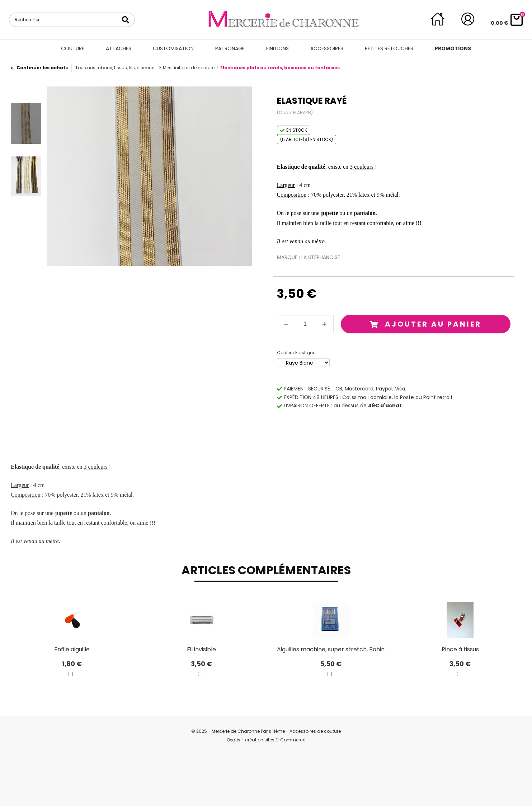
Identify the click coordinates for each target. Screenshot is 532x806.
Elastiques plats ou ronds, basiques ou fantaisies (280, 68)
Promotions (453, 48)
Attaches (119, 48)
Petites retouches (389, 48)
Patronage (230, 48)
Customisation (173, 48)
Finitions (277, 48)
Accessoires (327, 48)
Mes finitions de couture (189, 68)
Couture (73, 48)
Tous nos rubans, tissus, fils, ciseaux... (116, 68)
